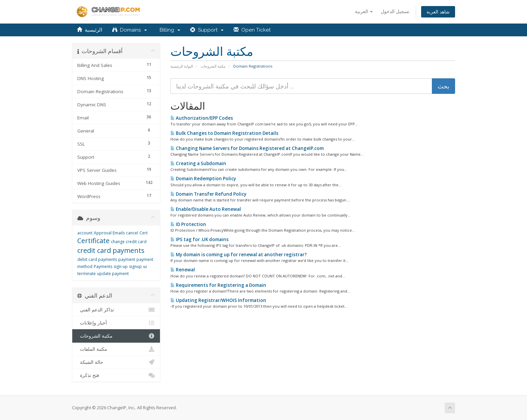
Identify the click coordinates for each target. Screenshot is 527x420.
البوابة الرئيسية (182, 66)
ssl (145, 267)
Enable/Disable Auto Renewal (206, 209)
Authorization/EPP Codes (202, 118)
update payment (113, 274)
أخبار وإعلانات (116, 323)
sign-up (121, 266)
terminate (87, 274)
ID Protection (188, 224)
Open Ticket (252, 30)
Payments (103, 266)
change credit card (129, 242)
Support (207, 30)
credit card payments (111, 250)
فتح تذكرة (116, 375)
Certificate (93, 241)
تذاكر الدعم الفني (116, 310)
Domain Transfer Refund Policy (208, 194)
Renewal (183, 270)
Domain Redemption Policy (203, 179)
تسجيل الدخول (395, 11)
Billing (169, 30)
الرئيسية (90, 30)
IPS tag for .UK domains (199, 239)
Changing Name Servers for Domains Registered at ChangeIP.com (247, 148)
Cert (144, 233)
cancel (132, 233)
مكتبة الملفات (116, 349)
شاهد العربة (438, 12)
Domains (130, 30)
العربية (364, 11)
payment (127, 259)
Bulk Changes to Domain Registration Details (224, 133)
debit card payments (97, 259)
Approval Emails (109, 233)
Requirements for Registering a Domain (218, 285)
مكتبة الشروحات (213, 66)
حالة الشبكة (116, 362)
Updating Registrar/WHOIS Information (218, 300)
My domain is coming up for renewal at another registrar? (239, 255)
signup (135, 266)
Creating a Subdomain (198, 163)
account (85, 233)
